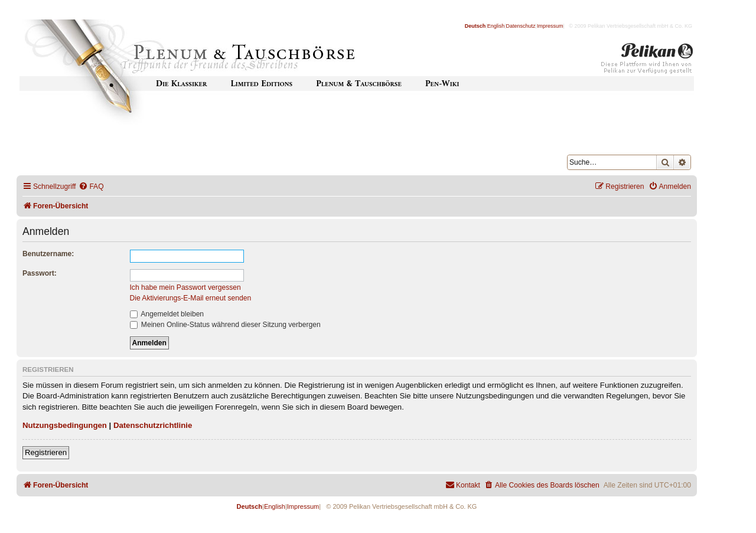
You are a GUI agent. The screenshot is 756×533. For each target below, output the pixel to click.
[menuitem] (91, 187)
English (496, 26)
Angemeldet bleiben (167, 314)
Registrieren (46, 452)
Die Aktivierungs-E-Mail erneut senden (191, 298)
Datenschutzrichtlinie (153, 425)
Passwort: (40, 273)
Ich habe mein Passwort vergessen (185, 287)
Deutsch (475, 26)
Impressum (550, 26)
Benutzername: (48, 254)
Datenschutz (521, 26)
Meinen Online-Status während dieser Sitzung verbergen (225, 325)
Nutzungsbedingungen (65, 425)
